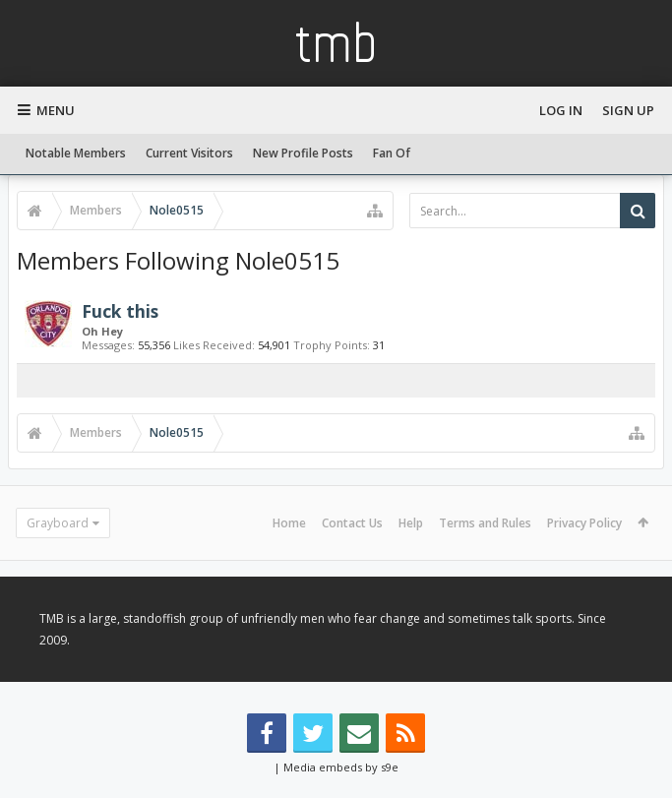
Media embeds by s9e (341, 767)
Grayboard (58, 523)
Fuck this (120, 311)
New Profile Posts (303, 153)
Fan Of (392, 153)
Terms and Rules (485, 523)
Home (289, 523)
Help (411, 523)
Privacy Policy (584, 523)
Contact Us (352, 523)
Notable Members (76, 153)
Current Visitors (189, 153)
